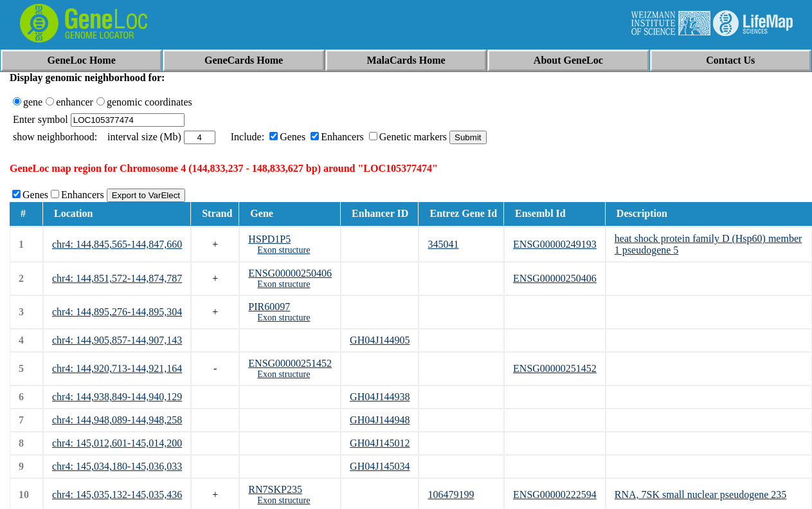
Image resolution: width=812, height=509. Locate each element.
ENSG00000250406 (290, 273)
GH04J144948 (380, 420)
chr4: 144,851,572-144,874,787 (117, 278)
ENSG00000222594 (555, 495)
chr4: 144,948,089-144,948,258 (117, 420)
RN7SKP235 (275, 489)
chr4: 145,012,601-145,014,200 (117, 443)
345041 (443, 244)
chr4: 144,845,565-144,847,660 (117, 244)
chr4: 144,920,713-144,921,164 (117, 368)
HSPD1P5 (269, 239)
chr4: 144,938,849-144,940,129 (117, 397)
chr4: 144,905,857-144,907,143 (117, 340)
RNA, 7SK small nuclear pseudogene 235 (701, 495)
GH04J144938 (380, 397)
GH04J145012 (380, 443)
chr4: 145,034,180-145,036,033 (117, 466)
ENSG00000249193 (555, 244)
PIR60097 (269, 307)
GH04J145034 (380, 466)
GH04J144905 (380, 340)
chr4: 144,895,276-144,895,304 (117, 312)
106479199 (451, 495)
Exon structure (284, 250)
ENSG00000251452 (290, 363)
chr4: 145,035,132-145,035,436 (117, 495)
